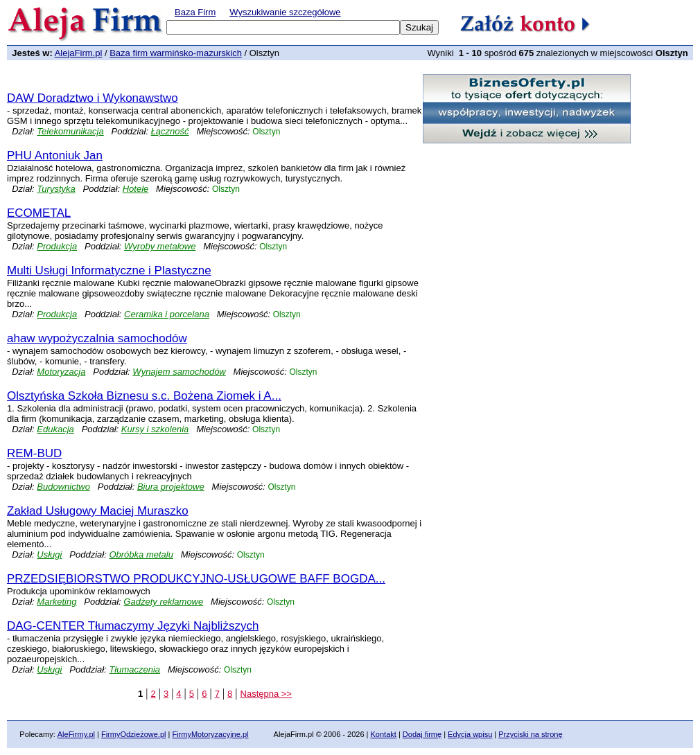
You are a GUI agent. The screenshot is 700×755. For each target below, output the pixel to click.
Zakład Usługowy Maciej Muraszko (98, 511)
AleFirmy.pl (76, 734)
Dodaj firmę (422, 734)
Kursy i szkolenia (155, 429)
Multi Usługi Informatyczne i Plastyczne (109, 270)
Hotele (136, 189)
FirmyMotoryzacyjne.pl (210, 734)
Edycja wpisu (470, 734)
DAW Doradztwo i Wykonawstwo (93, 98)
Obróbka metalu (141, 554)
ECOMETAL (39, 213)
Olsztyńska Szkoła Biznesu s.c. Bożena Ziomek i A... (144, 396)
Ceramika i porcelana (167, 314)
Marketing (56, 602)
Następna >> (266, 694)
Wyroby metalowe (160, 246)
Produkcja (57, 246)
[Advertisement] (169, 79)
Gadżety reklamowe (163, 602)
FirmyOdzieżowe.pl (134, 734)
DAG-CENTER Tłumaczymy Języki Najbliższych (133, 626)
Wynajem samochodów (179, 372)
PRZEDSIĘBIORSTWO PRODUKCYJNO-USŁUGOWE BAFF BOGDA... (196, 579)
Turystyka (56, 189)
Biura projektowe (171, 487)
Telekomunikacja (70, 131)
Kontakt (384, 734)
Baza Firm (195, 12)
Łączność (170, 131)
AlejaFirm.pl (79, 53)
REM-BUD (34, 453)
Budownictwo (63, 487)
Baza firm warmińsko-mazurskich (176, 53)
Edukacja (55, 429)
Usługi (49, 554)
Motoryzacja (61, 372)
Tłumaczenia (134, 669)
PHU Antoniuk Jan (55, 156)
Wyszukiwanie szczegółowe (285, 12)
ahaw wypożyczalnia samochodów (97, 338)
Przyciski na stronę (530, 734)
